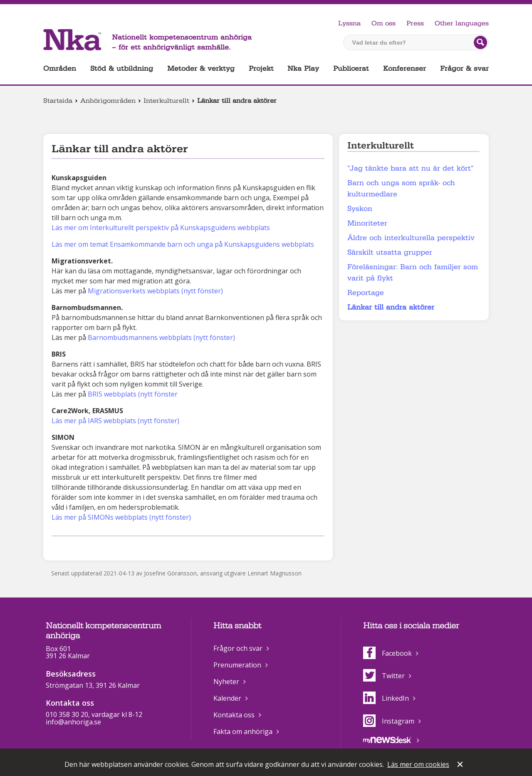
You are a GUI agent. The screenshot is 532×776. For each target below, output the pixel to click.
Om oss (384, 23)
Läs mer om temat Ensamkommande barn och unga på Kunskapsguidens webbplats (183, 244)
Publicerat (351, 68)
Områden (60, 68)
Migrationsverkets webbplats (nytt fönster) (155, 291)
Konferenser (405, 68)
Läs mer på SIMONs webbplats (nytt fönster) (122, 517)
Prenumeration (237, 665)
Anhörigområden (108, 101)
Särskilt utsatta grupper (390, 252)
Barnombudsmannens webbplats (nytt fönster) (161, 337)
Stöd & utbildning (122, 68)
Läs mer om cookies (418, 764)
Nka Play (303, 68)
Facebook (387, 653)
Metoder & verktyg (201, 68)
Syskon (360, 209)
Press (415, 23)
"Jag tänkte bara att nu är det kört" (410, 168)
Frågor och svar (238, 648)
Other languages (462, 23)
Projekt (261, 68)
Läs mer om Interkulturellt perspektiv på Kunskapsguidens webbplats (161, 228)
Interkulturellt (166, 101)
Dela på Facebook (57, 547)
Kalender (227, 698)
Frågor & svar (464, 68)
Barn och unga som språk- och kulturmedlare (401, 188)
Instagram (389, 721)
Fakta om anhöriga (243, 731)
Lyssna (349, 23)
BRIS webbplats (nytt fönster (133, 394)
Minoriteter (367, 223)
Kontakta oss (234, 715)
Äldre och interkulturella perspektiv (411, 238)
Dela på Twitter (70, 547)
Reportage (366, 293)
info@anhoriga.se (73, 722)
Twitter (384, 676)
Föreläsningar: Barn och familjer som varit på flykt (413, 273)
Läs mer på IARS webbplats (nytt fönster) (115, 421)
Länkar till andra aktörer (391, 307)
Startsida (58, 101)
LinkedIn (386, 698)
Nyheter (226, 682)
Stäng (461, 765)
